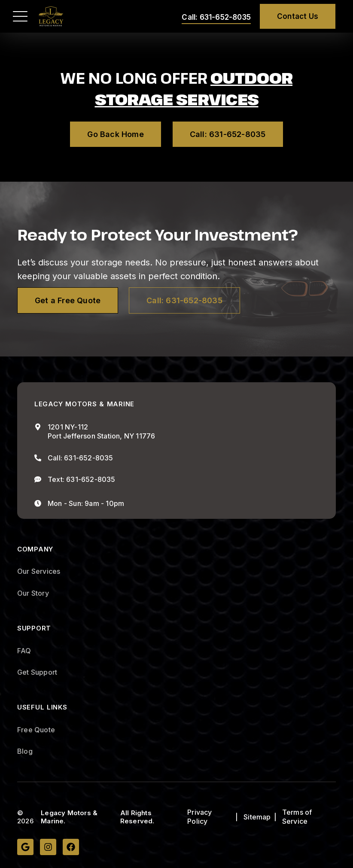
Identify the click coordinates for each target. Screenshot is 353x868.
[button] (20, 16)
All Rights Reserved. (137, 817)
